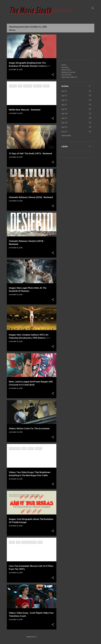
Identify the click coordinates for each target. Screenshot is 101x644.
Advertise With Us (69, 77)
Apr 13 (64, 96)
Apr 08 (64, 114)
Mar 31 (64, 132)
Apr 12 (64, 100)
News (64, 65)
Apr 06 (64, 123)
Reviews (65, 67)
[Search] (93, 8)
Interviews (66, 70)
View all (12, 30)
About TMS (66, 75)
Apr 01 (64, 127)
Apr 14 (64, 91)
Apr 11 (64, 105)
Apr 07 (64, 118)
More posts (32, 637)
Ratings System (68, 72)
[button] (53, 75)
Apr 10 (64, 109)
